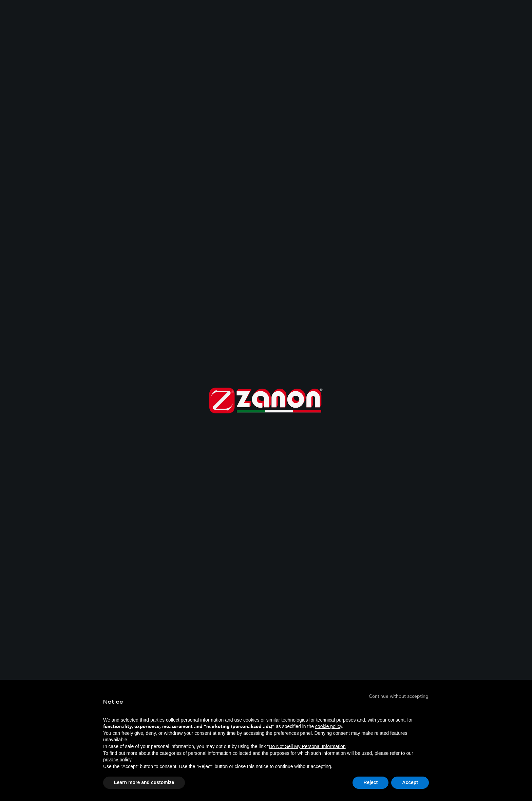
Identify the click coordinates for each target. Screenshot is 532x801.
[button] (399, 696)
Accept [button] (410, 782)
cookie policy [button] (329, 726)
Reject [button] (370, 782)
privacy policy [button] (117, 760)
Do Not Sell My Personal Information (307, 746)
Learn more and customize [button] (144, 782)
